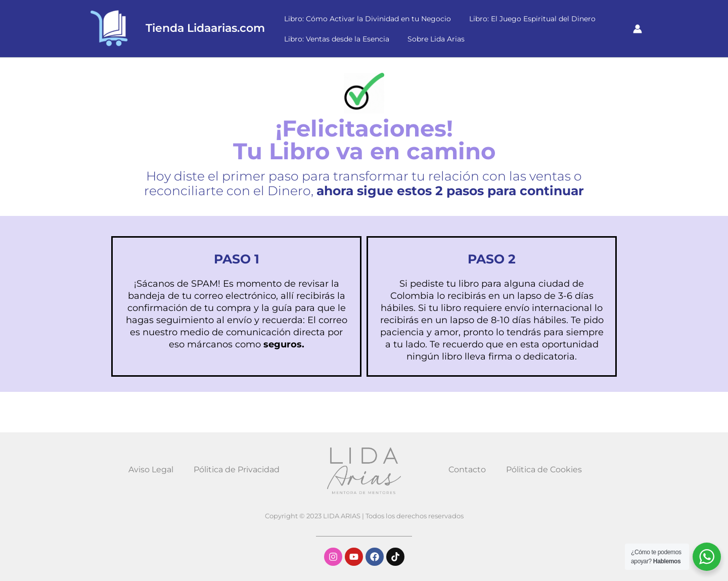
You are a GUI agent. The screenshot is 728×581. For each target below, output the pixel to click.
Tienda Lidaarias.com (205, 28)
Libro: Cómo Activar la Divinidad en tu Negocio (366, 19)
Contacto (467, 470)
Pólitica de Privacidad (237, 470)
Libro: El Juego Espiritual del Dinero (526, 19)
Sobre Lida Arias (430, 39)
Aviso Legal (151, 470)
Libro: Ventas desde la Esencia (335, 39)
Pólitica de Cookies (544, 470)
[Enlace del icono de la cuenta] (638, 29)
